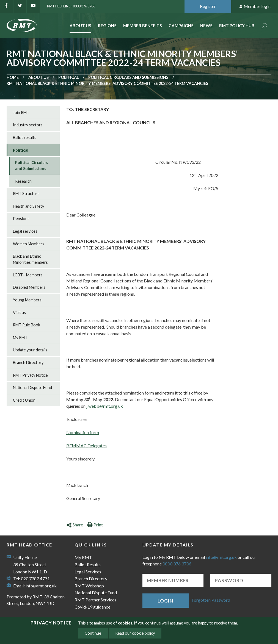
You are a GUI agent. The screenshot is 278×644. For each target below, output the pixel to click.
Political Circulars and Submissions (128, 77)
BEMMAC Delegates (86, 445)
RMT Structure (26, 194)
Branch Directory (28, 363)
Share (75, 525)
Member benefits (143, 26)
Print (95, 525)
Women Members (29, 244)
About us (38, 77)
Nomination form (83, 432)
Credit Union (24, 400)
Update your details (30, 350)
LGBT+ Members (28, 275)
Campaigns (181, 26)
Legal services (25, 231)
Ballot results (25, 138)
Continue (93, 633)
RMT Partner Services (95, 600)
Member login (255, 6)
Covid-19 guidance (92, 607)
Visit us (19, 313)
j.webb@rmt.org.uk (105, 406)
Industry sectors (28, 125)
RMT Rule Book (27, 325)
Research (23, 181)
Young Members (27, 300)
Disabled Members (29, 287)
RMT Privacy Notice (30, 375)
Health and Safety (28, 206)
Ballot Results (88, 564)
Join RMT (21, 113)
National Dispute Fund (32, 388)
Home (13, 77)
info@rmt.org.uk (41, 586)
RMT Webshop (89, 586)
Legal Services (88, 572)
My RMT (20, 338)
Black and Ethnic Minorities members (30, 259)
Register (208, 6)
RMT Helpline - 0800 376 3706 (71, 6)
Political (69, 77)
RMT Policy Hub (237, 26)
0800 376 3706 (177, 564)
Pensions (21, 219)
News (206, 26)
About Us (80, 26)
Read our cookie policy (135, 633)
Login (165, 601)
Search (265, 26)
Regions (107, 26)
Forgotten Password (211, 600)
